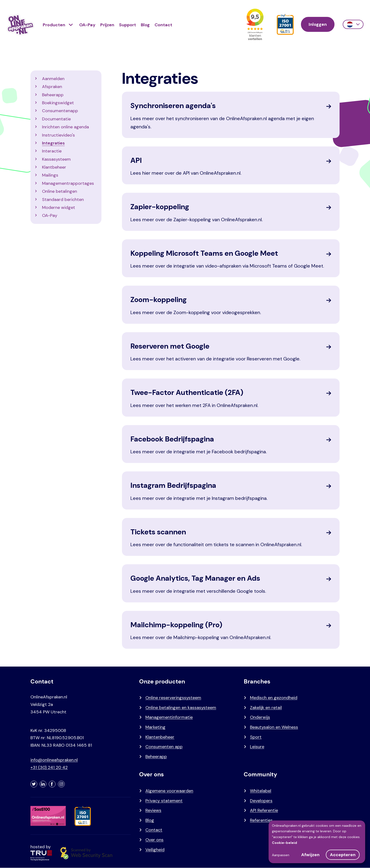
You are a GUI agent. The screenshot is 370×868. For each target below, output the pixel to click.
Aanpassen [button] (281, 855)
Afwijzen (310, 855)
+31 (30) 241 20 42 (49, 767)
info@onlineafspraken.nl (54, 760)
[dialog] (317, 842)
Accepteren (343, 855)
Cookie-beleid (285, 843)
